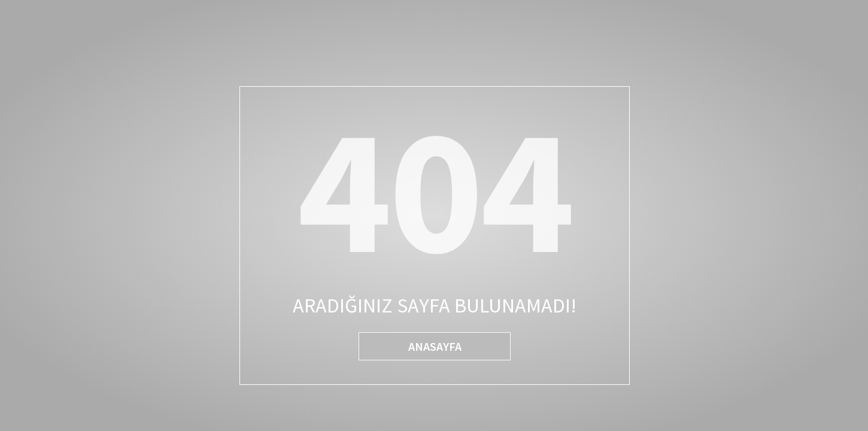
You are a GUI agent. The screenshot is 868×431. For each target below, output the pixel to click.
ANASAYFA (435, 346)
